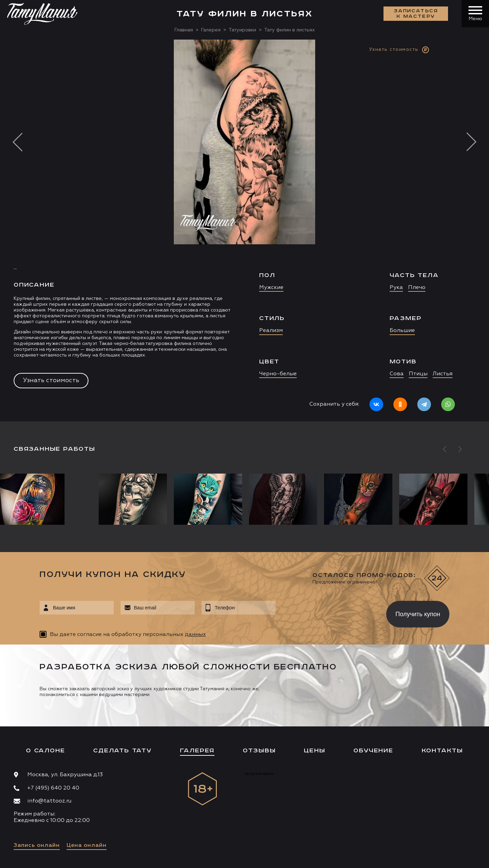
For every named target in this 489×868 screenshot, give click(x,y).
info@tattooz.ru (49, 801)
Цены (315, 751)
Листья (443, 374)
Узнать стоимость (51, 380)
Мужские (271, 288)
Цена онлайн (87, 845)
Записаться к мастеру (416, 14)
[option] (244, 230)
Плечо (417, 288)
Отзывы (259, 751)
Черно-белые (278, 374)
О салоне (45, 751)
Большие (402, 331)
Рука (396, 288)
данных (195, 635)
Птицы (418, 374)
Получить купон (418, 614)
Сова (397, 374)
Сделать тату (122, 751)
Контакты (442, 751)
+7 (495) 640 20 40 (53, 788)
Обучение (373, 751)
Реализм (271, 331)
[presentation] (326, 612)
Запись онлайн (37, 845)
